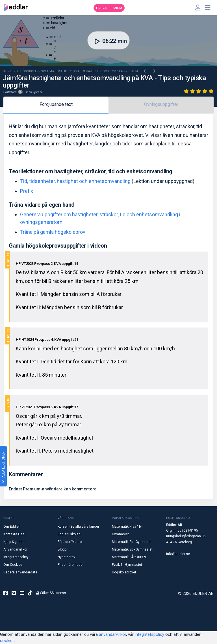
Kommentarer (26, 474)
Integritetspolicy (16, 557)
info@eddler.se (178, 554)
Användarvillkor (15, 549)
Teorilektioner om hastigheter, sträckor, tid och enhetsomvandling (91, 171)
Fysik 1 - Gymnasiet (127, 565)
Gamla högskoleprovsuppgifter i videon (58, 246)
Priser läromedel (70, 565)
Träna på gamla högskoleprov (53, 232)
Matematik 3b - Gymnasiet (132, 549)
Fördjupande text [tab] (56, 104)
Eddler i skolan (69, 534)
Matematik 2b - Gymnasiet (132, 542)
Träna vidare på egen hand (42, 205)
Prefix (27, 191)
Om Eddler (12, 527)
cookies (7, 641)
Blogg (62, 549)
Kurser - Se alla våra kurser (78, 527)
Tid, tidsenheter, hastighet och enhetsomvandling (75, 181)
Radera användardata (20, 572)
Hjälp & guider (14, 542)
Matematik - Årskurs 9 (129, 557)
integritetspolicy (149, 634)
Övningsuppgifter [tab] (161, 104)
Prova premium (109, 8)
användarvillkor (112, 634)
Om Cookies (13, 565)
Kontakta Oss (14, 534)
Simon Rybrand (33, 92)
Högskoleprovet (124, 572)
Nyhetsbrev (66, 557)
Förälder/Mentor (70, 542)
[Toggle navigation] (208, 8)
